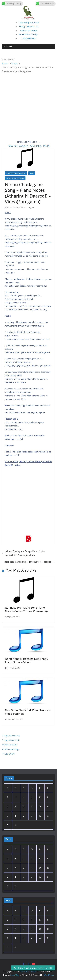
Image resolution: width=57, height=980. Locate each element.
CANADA (23, 146)
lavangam (30, 208)
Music (32, 173)
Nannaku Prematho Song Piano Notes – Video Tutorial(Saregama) (26, 609)
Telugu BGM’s (28, 38)
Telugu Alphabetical (28, 23)
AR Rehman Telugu (28, 34)
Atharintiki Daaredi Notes (16, 173)
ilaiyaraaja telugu (29, 31)
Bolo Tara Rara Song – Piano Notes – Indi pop (30, 562)
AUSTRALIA (36, 146)
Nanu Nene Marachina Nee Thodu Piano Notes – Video (27, 661)
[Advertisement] (28, 103)
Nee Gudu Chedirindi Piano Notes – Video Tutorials (27, 712)
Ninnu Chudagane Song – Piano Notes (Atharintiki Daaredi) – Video (24, 553)
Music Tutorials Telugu (15, 178)
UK (16, 146)
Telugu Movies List (29, 27)
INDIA (46, 146)
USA (11, 146)
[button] (5, 47)
